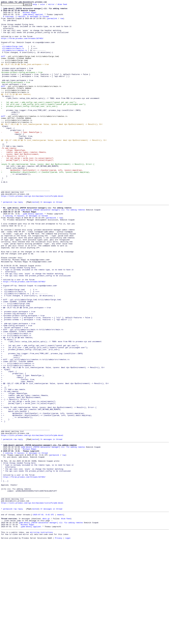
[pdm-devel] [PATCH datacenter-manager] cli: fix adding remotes (53, 250)
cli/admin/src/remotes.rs (15, 60)
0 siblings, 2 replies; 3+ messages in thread (26, 19)
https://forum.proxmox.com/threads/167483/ (22, 46)
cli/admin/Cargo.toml (12, 55)
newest (60, 615)
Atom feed (66, 5)
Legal (68, 642)
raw (62, 22)
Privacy (59, 642)
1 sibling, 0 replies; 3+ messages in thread (25, 258)
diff (3, 67)
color (47, 5)
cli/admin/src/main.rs (13, 57)
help (39, 5)
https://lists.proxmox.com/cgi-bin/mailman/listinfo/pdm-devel (32, 235)
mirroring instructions (41, 635)
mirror (56, 5)
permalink (52, 22)
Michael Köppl (30, 14)
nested (35, 242)
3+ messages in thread (51, 242)
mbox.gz (46, 620)
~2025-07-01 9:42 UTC (43, 615)
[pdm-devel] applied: (33, 17)
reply (20, 242)
